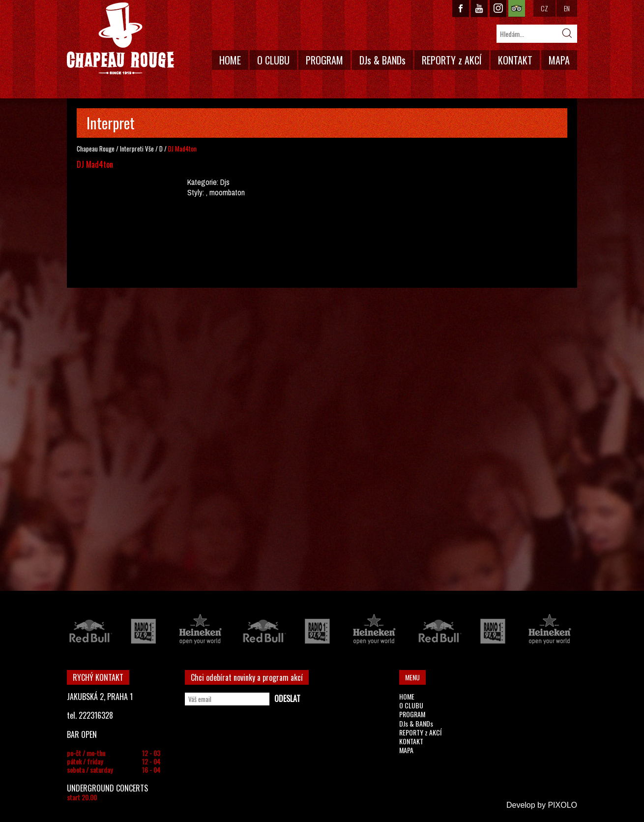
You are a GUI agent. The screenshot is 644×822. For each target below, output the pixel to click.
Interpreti (132, 149)
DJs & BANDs (382, 60)
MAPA (559, 60)
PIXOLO (562, 805)
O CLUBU (273, 60)
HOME (230, 60)
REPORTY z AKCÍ (452, 60)
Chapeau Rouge (96, 149)
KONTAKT (515, 60)
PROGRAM (324, 60)
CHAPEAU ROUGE (120, 39)
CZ (544, 8)
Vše (149, 149)
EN (567, 8)
